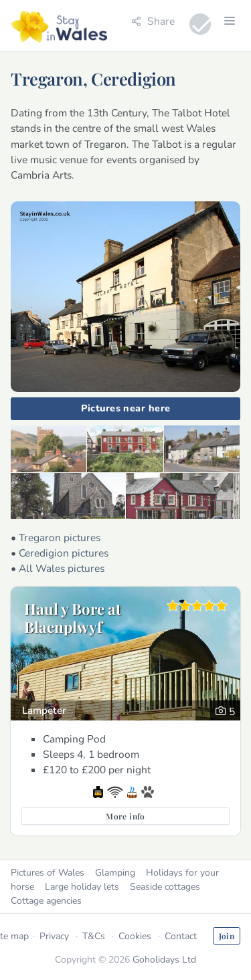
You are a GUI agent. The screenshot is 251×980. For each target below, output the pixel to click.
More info (125, 816)
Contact (181, 936)
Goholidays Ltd (164, 960)
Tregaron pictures (60, 537)
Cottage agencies (46, 901)
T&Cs (94, 936)
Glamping (115, 873)
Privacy (54, 936)
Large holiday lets (82, 887)
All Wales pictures (62, 568)
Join (227, 936)
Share (153, 21)
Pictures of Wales (48, 873)
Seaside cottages (165, 887)
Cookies (135, 936)
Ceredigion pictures (64, 553)
